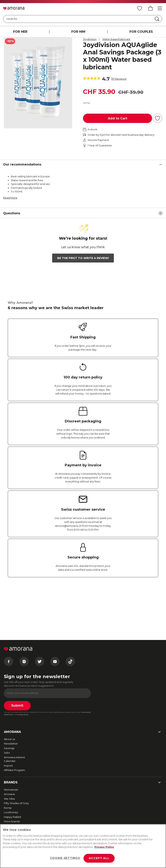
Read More (10, 198)
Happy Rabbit (13, 770)
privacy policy (23, 668)
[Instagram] (24, 615)
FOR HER (20, 32)
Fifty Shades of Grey (16, 757)
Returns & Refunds (15, 799)
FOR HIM (78, 32)
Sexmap (9, 702)
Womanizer (11, 743)
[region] (83, 846)
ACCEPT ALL (99, 858)
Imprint (8, 719)
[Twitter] (40, 615)
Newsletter (11, 697)
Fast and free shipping (18, 794)
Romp (8, 761)
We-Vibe (9, 752)
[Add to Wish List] (157, 118)
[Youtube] (55, 615)
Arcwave (9, 748)
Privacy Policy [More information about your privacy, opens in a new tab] (104, 847)
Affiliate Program (14, 724)
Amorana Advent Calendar (14, 713)
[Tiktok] (70, 615)
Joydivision (90, 39)
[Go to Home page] (14, 8)
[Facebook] (9, 615)
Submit (17, 659)
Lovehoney (11, 766)
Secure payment (15, 804)
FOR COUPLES (141, 32)
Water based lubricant (116, 39)
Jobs (7, 706)
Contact (9, 823)
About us (9, 693)
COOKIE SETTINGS (65, 858)
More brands (12, 775)
